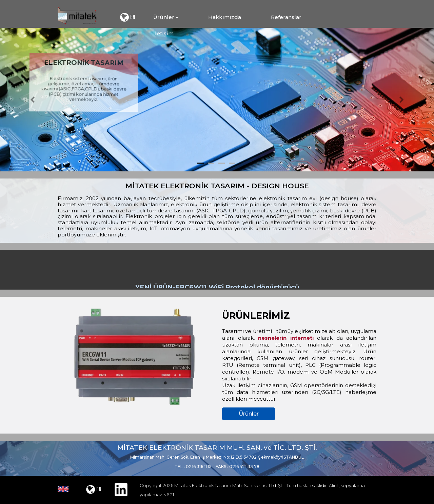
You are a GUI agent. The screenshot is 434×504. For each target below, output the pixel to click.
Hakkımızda (225, 17)
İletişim (163, 33)
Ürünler (249, 414)
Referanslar (286, 17)
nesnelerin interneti (286, 338)
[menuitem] (179, 17)
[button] (33, 100)
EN (127, 17)
